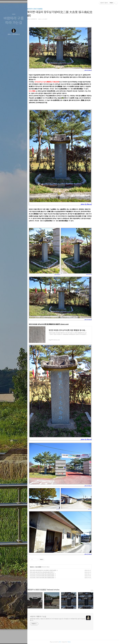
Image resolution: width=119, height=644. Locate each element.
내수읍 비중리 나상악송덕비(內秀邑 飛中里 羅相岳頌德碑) (55, 576)
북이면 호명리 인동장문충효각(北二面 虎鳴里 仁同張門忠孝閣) (56, 570)
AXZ (73, 642)
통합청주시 (45, 567)
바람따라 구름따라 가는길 (14, 21)
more (105, 590)
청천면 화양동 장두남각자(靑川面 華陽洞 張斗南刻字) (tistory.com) (62, 324)
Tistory (82, 642)
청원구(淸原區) (51, 567)
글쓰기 (4, 641)
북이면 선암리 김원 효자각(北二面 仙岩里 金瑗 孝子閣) (54, 572)
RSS (17, 641)
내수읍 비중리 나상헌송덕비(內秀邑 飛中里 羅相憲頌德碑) (55, 574)
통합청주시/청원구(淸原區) (48, 9)
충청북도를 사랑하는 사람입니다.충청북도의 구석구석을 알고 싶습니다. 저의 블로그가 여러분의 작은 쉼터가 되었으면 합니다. (71, 620)
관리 (24, 641)
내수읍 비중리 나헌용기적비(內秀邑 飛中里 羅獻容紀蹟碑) (55, 578)
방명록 (10, 641)
